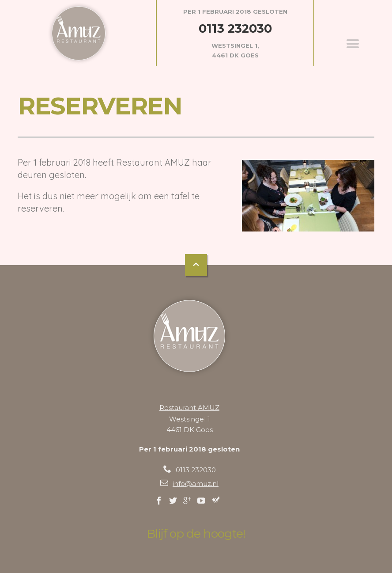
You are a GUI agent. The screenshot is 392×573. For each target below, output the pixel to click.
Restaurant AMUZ (189, 408)
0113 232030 (235, 28)
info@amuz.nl (196, 484)
